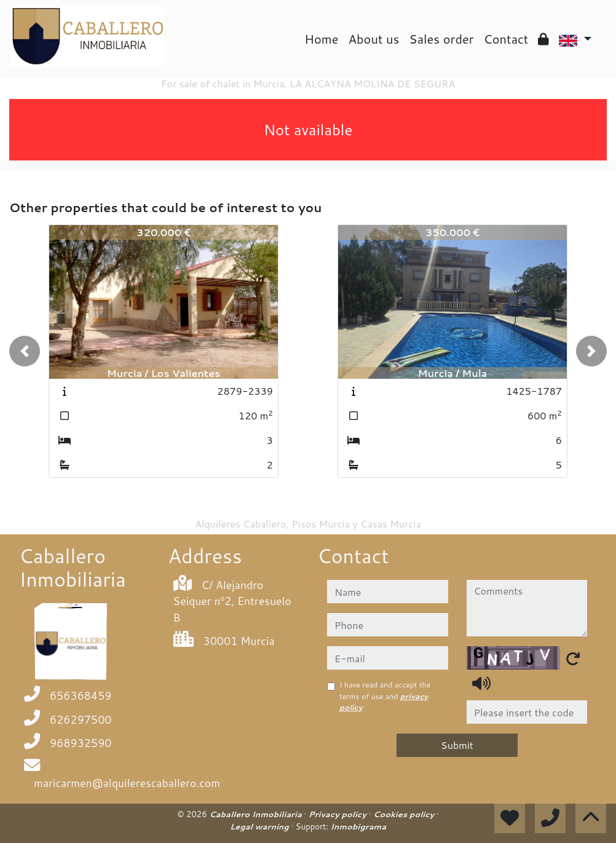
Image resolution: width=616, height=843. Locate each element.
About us (374, 39)
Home (321, 39)
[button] (25, 351)
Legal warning (261, 826)
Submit (457, 745)
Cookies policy (405, 814)
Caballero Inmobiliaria (256, 814)
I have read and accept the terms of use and (385, 696)
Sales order (441, 39)
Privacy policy (339, 814)
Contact (506, 39)
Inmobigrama (358, 826)
